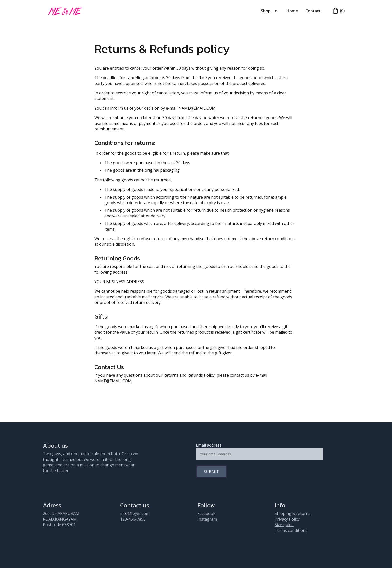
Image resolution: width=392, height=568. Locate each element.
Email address (209, 445)
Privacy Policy (287, 519)
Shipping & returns (293, 513)
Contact (313, 11)
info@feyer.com (135, 513)
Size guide (284, 525)
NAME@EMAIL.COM (197, 108)
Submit (211, 472)
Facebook (206, 513)
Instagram (207, 519)
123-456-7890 (133, 519)
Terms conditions (291, 530)
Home (292, 11)
